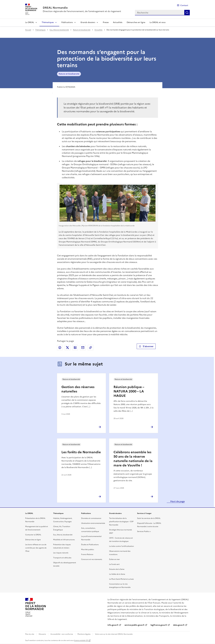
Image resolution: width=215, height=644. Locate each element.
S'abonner (146, 346)
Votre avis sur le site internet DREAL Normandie (114, 634)
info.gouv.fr (113, 625)
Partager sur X (67, 348)
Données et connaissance (91, 518)
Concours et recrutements (92, 559)
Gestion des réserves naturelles (78, 389)
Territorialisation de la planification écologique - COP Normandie (121, 522)
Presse (106, 22)
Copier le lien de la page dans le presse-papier (90, 348)
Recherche (187, 13)
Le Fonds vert (114, 564)
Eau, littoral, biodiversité (59, 30)
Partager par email (83, 348)
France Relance (87, 554)
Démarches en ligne (136, 22)
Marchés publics (88, 550)
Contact (184, 5)
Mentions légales (84, 634)
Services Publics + (144, 531)
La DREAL (30, 22)
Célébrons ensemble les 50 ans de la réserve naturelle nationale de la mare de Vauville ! (133, 459)
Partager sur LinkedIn (75, 348)
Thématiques (48, 22)
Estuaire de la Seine (117, 569)
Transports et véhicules (62, 558)
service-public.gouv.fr (135, 625)
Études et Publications (90, 545)
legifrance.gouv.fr (159, 625)
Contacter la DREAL (33, 535)
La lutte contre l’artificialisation (121, 546)
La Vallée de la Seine (117, 574)
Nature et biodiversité (82, 30)
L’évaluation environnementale (93, 523)
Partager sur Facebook (60, 348)
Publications (67, 22)
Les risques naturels (61, 553)
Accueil (28, 30)
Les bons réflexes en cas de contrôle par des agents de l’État (36, 548)
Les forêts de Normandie (81, 452)
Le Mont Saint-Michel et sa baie (121, 579)
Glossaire (42, 634)
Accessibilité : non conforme (62, 634)
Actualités (118, 22)
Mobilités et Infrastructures (64, 540)
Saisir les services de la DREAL (149, 518)
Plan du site (30, 634)
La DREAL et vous (158, 22)
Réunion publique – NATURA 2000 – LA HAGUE (129, 391)
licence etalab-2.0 (81, 640)
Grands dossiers (88, 22)
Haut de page (177, 501)
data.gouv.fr (179, 625)
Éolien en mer (114, 559)
